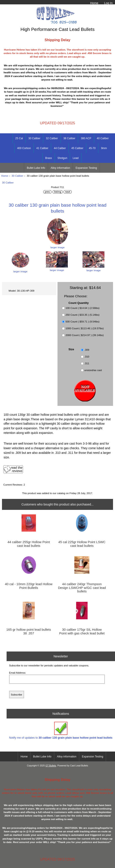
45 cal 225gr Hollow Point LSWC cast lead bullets (82, 544)
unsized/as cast (93, 370)
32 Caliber (52, 138)
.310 (87, 357)
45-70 (92, 148)
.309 (87, 350)
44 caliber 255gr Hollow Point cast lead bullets (29, 544)
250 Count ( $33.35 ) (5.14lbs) (82, 315)
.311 (87, 364)
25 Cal (19, 138)
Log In (108, 3)
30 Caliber (17, 176)
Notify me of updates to (61, 730)
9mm (104, 148)
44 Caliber (60, 148)
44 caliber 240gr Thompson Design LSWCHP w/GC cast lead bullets (82, 588)
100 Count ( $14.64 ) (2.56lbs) (82, 308)
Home (94, 3)
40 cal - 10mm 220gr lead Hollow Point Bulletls (29, 586)
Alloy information (60, 168)
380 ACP (86, 138)
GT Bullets (51, 766)
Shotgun (62, 158)
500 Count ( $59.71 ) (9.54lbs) (82, 321)
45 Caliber (77, 148)
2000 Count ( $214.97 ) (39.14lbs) (84, 335)
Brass (49, 158)
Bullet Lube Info (36, 168)
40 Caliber (103, 138)
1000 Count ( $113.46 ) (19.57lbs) (84, 328)
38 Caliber (69, 138)
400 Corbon (24, 148)
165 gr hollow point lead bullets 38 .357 (29, 631)
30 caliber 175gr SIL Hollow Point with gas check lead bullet (82, 631)
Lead (76, 158)
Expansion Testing (86, 168)
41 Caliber (42, 148)
